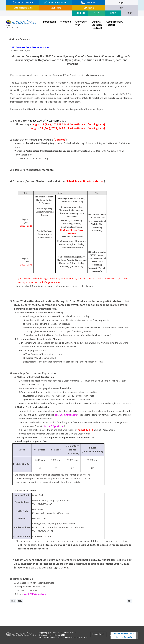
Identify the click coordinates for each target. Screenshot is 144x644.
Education (88, 8)
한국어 (97, 13)
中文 (130, 13)
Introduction (49, 22)
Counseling (56, 8)
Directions (88, 3)
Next (13, 601)
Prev (20, 601)
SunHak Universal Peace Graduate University (124, 635)
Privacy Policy (98, 634)
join (121, 8)
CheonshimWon (81, 23)
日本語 (113, 13)
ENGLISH (80, 13)
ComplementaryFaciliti (115, 23)
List (130, 601)
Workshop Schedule (56, 3)
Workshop (65, 22)
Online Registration (23, 8)
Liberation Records (23, 3)
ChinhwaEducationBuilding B (97, 25)
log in (121, 3)
